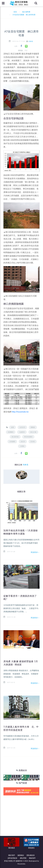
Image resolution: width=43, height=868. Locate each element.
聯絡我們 (32, 858)
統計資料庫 (26, 12)
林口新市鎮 (15, 437)
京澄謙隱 (12, 442)
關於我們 (12, 855)
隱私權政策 (31, 855)
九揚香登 (22, 432)
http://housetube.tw (20, 412)
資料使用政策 (12, 858)
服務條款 (21, 855)
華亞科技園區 (28, 437)
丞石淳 (23, 442)
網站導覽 (23, 858)
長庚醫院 (11, 432)
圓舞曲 (33, 427)
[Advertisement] (21, 818)
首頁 (15, 12)
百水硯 (33, 442)
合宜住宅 (22, 427)
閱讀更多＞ (35, 552)
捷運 (12, 427)
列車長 (31, 41)
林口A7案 (33, 432)
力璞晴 (22, 446)
